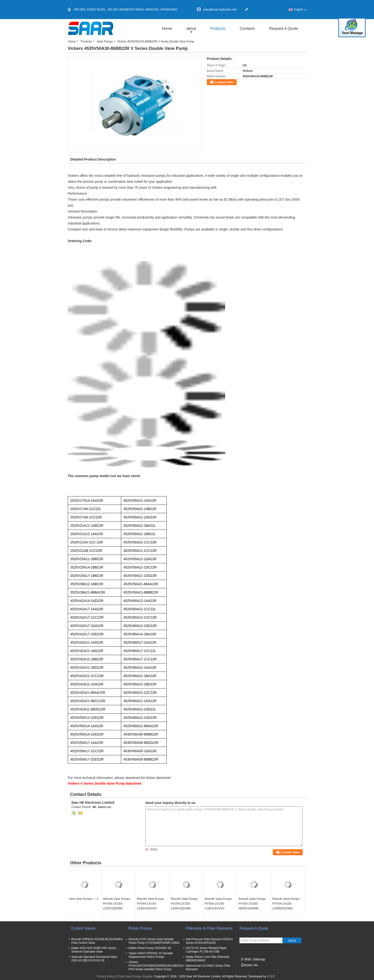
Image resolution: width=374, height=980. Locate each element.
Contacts (247, 29)
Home (167, 29)
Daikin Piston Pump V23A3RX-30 (150, 948)
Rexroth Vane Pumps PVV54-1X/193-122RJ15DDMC (117, 904)
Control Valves (83, 928)
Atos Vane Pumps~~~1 (84, 899)
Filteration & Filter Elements (209, 928)
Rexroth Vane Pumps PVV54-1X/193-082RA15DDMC (252, 904)
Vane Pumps (105, 42)
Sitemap (259, 959)
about (191, 29)
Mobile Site (249, 965)
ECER (271, 976)
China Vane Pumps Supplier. (135, 976)
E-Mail (246, 959)
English (300, 10)
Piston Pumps (140, 928)
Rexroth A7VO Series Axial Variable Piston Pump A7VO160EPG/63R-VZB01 (154, 941)
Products (218, 29)
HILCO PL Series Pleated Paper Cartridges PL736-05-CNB (206, 950)
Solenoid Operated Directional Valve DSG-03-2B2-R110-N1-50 (94, 959)
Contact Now (224, 82)
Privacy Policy (106, 976)
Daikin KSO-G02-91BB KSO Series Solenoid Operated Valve (94, 950)
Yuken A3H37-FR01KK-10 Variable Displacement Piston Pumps (151, 955)
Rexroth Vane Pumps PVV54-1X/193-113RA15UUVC (218, 904)
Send (292, 941)
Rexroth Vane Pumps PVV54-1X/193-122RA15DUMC (184, 904)
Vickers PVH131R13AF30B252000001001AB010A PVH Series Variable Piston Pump (156, 966)
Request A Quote (283, 29)
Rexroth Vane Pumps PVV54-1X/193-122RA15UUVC (150, 904)
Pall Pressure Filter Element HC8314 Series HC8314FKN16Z (209, 941)
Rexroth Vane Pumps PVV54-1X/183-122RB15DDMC (286, 904)
